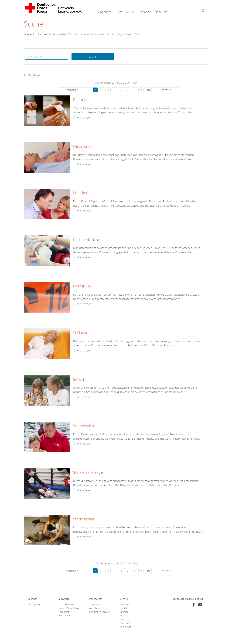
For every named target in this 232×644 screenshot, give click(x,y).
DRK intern (126, 627)
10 (148, 90)
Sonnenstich (84, 426)
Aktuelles (94, 608)
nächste (166, 90)
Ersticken (81, 193)
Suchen (93, 57)
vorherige (72, 90)
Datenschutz (127, 615)
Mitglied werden (67, 605)
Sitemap (124, 612)
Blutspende (65, 615)
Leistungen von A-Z (100, 612)
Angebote (105, 12)
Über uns (161, 12)
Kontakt (124, 608)
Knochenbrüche (87, 240)
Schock (79, 379)
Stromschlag (84, 519)
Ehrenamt (64, 612)
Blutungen (82, 100)
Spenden (145, 12)
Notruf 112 (82, 286)
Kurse (119, 12)
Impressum (126, 619)
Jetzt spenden (35, 605)
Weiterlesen (84, 117)
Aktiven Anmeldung (69, 608)
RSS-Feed (125, 623)
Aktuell (131, 12)
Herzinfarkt (82, 146)
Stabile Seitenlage (88, 472)
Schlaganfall (83, 333)
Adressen (125, 605)
